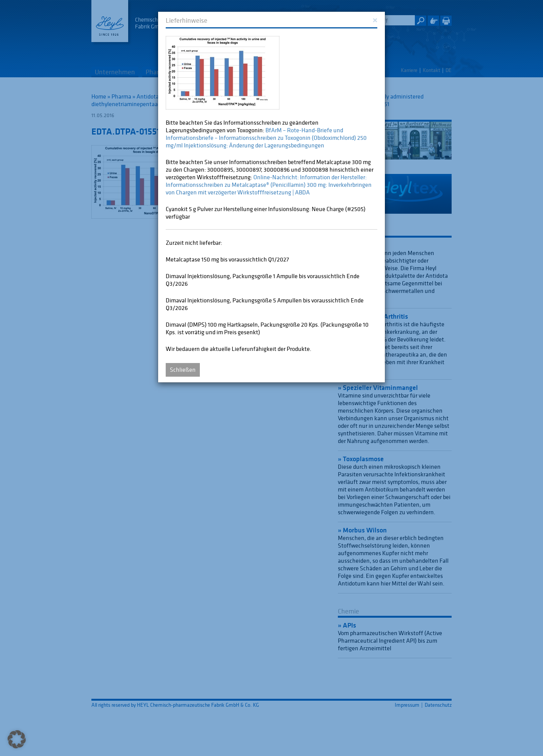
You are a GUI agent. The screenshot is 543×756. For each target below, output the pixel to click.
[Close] (375, 20)
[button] (17, 739)
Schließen (183, 369)
